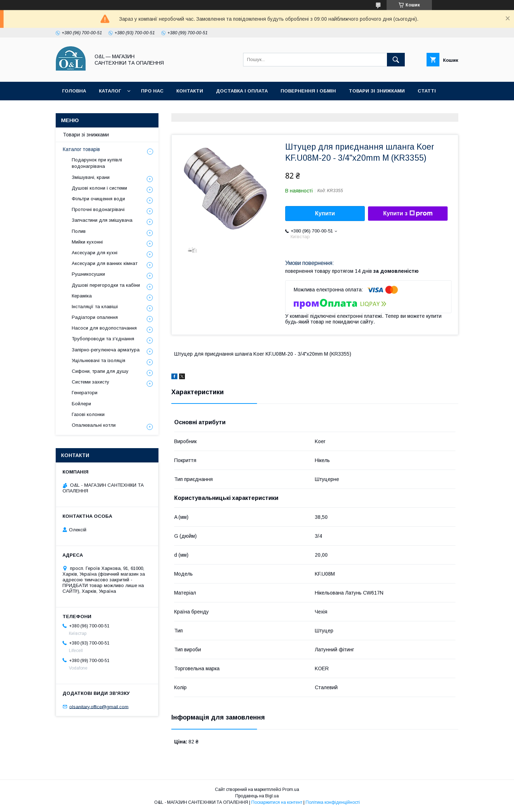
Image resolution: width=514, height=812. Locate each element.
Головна (74, 91)
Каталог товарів (81, 149)
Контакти (190, 91)
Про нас (152, 91)
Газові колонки (88, 414)
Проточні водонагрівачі (98, 209)
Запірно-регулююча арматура (106, 350)
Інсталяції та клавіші (95, 307)
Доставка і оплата (242, 91)
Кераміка (82, 296)
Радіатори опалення (95, 317)
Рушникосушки (88, 274)
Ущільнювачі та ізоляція (99, 360)
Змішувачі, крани (91, 177)
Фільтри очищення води (98, 199)
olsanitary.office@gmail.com (99, 706)
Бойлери (81, 404)
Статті (427, 91)
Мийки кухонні (87, 242)
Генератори (85, 393)
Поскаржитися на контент (277, 802)
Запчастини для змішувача (102, 220)
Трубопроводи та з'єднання (103, 339)
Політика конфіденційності (101, 109)
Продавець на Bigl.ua (257, 796)
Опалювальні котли (94, 425)
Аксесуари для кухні (95, 253)
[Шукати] (396, 60)
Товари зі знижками (377, 91)
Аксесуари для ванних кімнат (105, 263)
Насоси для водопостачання (104, 328)
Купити (325, 213)
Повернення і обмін (308, 91)
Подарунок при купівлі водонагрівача (97, 163)
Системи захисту (90, 382)
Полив (79, 231)
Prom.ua (291, 790)
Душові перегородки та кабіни (106, 285)
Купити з (408, 214)
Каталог (110, 91)
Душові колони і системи (99, 188)
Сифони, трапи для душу (100, 371)
